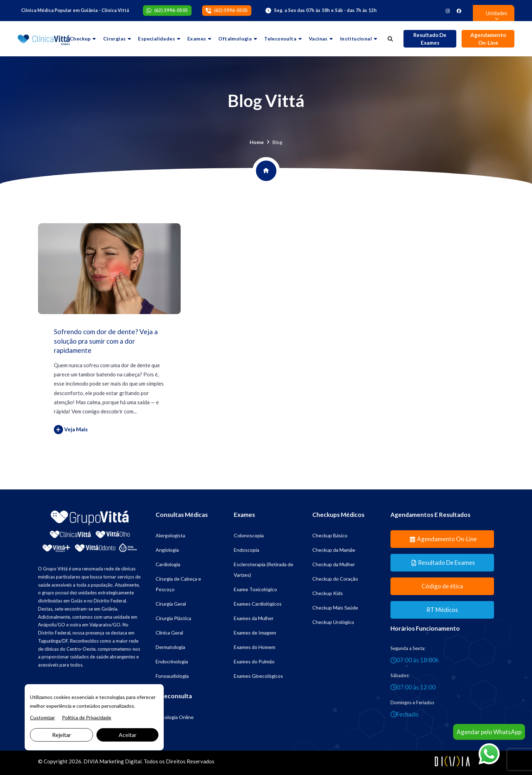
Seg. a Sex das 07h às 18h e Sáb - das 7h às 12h (325, 10)
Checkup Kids (328, 593)
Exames (197, 39)
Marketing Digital (120, 761)
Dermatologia (170, 647)
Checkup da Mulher (334, 564)
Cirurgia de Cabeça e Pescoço (178, 584)
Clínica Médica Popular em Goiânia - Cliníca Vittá (75, 10)
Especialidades (157, 39)
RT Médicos (442, 610)
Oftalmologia (235, 39)
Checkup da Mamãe (334, 550)
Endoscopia (246, 550)
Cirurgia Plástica (173, 618)
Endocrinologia (172, 661)
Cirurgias (115, 39)
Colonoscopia (249, 535)
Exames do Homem (255, 647)
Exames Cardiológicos (258, 604)
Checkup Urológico (333, 622)
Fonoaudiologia (172, 676)
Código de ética (442, 586)
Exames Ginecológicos (258, 676)
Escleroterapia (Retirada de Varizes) (264, 570)
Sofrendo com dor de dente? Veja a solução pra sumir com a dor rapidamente (106, 341)
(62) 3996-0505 (171, 10)
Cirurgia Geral (171, 604)
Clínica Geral (169, 633)
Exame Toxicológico (255, 589)
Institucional (356, 39)
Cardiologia (168, 564)
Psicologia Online (175, 717)
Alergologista (170, 535)
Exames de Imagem (255, 633)
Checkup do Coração (335, 579)
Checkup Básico (330, 535)
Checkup (80, 39)
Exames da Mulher (254, 618)
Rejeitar (62, 735)
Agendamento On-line (488, 39)
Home (257, 142)
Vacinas (318, 39)
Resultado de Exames (430, 39)
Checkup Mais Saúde (335, 608)
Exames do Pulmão (254, 661)
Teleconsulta (280, 39)
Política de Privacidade (87, 717)
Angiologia (167, 550)
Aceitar (128, 735)
